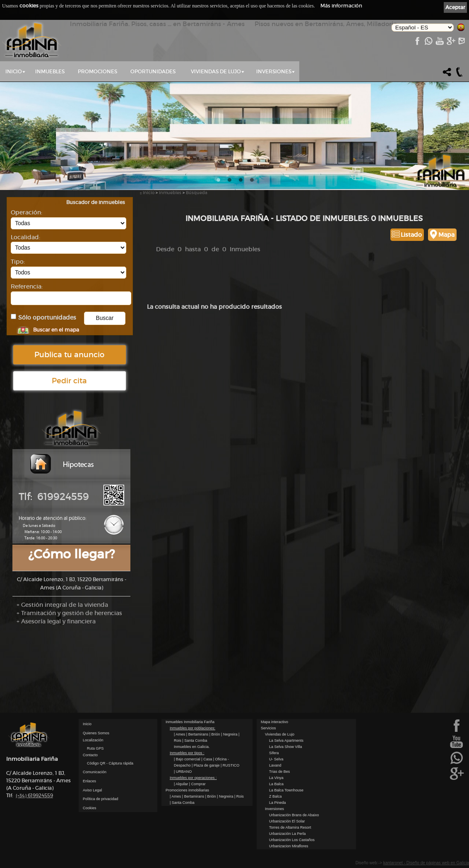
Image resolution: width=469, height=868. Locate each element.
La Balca (276, 784)
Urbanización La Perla (287, 834)
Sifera (274, 753)
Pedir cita (69, 381)
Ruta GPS (95, 748)
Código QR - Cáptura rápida (110, 763)
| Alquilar (182, 784)
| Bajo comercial (188, 759)
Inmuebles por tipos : (187, 753)
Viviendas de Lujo (216, 71)
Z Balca (275, 796)
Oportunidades (153, 71)
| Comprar (197, 784)
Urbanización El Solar (287, 821)
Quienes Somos (96, 733)
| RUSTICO (230, 765)
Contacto (90, 755)
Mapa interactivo (274, 722)
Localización (93, 740)
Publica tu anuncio (69, 355)
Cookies (90, 808)
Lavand (275, 765)
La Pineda (278, 803)
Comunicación (95, 772)
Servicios (268, 728)
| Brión (215, 734)
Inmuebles (50, 71)
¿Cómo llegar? (71, 554)
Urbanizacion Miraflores (289, 846)
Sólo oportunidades (47, 318)
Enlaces (89, 781)
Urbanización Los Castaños (292, 840)
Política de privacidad (101, 799)
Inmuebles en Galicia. (192, 747)
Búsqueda (197, 193)
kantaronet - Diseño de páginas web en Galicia (426, 863)
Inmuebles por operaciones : (193, 778)
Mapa (446, 235)
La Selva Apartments (286, 741)
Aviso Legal (92, 790)
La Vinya (276, 778)
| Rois (239, 796)
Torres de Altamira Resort (290, 827)
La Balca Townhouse (286, 790)
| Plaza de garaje (206, 765)
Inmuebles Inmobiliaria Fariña (190, 722)
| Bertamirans (198, 734)
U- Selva (276, 759)
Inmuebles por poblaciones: (192, 728)
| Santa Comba (195, 741)
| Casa (207, 759)
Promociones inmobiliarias (187, 790)
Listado (411, 235)
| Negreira (230, 734)
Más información (341, 6)
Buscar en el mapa (56, 330)
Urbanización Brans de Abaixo (294, 815)
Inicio (14, 71)
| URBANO (183, 772)
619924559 (34, 795)
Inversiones (274, 71)
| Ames (180, 734)
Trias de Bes (279, 772)
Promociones (97, 71)
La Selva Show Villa (285, 747)
